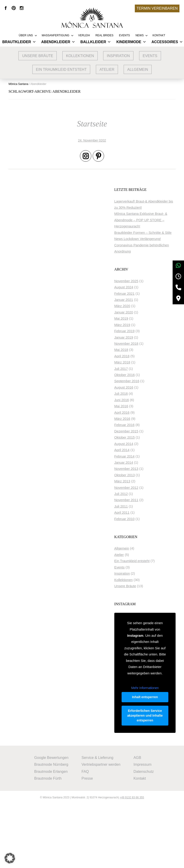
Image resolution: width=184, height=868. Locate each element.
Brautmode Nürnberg (51, 828)
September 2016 (142, 407)
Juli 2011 (136, 532)
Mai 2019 (136, 344)
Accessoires (165, 42)
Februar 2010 (139, 544)
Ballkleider (93, 42)
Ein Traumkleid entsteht (61, 70)
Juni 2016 (137, 426)
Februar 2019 (139, 357)
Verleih (84, 35)
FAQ (85, 835)
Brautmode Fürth (48, 842)
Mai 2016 (136, 432)
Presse (87, 842)
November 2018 (141, 369)
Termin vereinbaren (157, 8)
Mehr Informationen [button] (152, 738)
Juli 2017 (136, 394)
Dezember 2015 (141, 457)
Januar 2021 (139, 326)
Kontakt (159, 35)
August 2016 (139, 413)
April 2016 (137, 438)
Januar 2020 (139, 338)
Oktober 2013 (140, 501)
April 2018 (137, 382)
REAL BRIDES (104, 35)
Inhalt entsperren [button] (152, 749)
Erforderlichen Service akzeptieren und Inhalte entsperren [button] (152, 775)
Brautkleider (17, 42)
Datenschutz (144, 835)
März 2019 (137, 350)
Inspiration (118, 56)
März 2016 (137, 445)
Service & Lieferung (98, 821)
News (140, 35)
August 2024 (139, 313)
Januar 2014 (139, 488)
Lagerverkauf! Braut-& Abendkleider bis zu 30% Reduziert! (148, 208)
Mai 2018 (136, 376)
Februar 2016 (139, 451)
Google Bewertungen (51, 821)
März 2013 (137, 507)
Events (124, 35)
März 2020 (137, 332)
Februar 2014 (139, 482)
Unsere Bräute (38, 56)
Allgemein (138, 70)
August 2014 (139, 469)
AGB (138, 821)
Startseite (92, 125)
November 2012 (141, 513)
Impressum (143, 828)
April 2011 (137, 538)
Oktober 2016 (140, 401)
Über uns (26, 35)
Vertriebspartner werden (101, 828)
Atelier (107, 70)
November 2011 (141, 526)
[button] (10, 858)
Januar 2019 (139, 363)
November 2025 (141, 307)
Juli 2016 (136, 419)
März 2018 (137, 388)
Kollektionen (80, 56)
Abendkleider (56, 42)
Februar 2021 (139, 319)
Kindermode (129, 42)
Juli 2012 (136, 520)
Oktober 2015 (140, 463)
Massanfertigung (55, 35)
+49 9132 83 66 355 (132, 861)
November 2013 (141, 494)
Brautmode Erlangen (51, 835)
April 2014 (137, 476)
